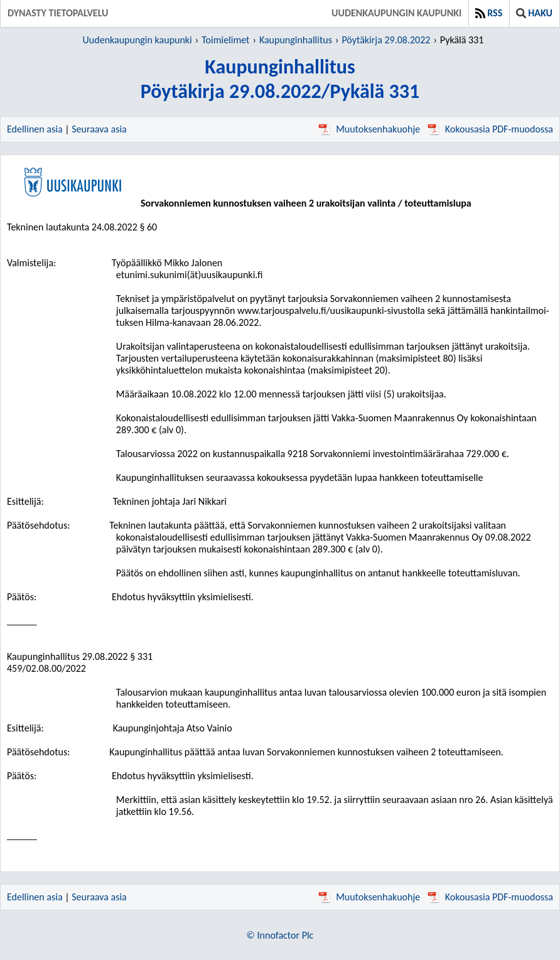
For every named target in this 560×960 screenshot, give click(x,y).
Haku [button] (534, 13)
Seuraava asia (99, 129)
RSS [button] (489, 13)
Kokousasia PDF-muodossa (490, 129)
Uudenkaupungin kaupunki (396, 13)
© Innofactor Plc (280, 935)
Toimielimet (225, 40)
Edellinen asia (35, 129)
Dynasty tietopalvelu (58, 13)
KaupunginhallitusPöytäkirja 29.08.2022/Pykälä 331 (280, 79)
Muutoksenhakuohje (369, 129)
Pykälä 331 (462, 40)
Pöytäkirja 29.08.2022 (386, 40)
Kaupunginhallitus (296, 40)
